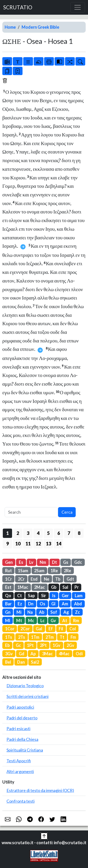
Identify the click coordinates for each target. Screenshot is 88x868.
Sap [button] (31, 596)
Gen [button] (9, 562)
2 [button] (18, 533)
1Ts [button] (9, 637)
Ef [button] (51, 629)
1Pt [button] (30, 645)
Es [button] (21, 562)
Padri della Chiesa (22, 739)
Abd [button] (78, 604)
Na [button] (30, 612)
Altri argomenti (20, 771)
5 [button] (48, 533)
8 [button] (79, 533)
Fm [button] (73, 637)
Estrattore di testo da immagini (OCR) (40, 790)
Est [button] (8, 587)
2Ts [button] (22, 637)
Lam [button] (79, 596)
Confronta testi (21, 801)
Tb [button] (58, 579)
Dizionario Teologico (25, 686)
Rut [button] (8, 571)
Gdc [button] (78, 562)
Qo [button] (8, 596)
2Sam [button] (39, 571)
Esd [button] (34, 579)
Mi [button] (19, 612)
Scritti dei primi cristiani (28, 696)
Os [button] (42, 604)
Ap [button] (33, 654)
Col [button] (73, 629)
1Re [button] (54, 571)
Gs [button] (66, 562)
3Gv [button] (9, 654)
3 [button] (28, 533)
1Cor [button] (10, 629)
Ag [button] (66, 612)
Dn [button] (31, 604)
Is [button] (54, 596)
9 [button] (8, 544)
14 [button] (59, 544)
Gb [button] (54, 587)
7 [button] (69, 533)
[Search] (31, 512)
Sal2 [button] (35, 662)
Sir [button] (44, 596)
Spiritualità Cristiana (25, 750)
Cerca (67, 512)
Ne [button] (47, 579)
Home (10, 27)
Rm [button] (76, 620)
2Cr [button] (21, 579)
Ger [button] (65, 596)
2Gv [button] (70, 645)
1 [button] (8, 533)
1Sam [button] (23, 571)
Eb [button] (7, 645)
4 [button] (38, 533)
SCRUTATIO (18, 7)
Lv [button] (31, 562)
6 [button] (59, 533)
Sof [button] (54, 612)
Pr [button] (77, 587)
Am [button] (65, 604)
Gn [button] (8, 612)
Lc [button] (42, 620)
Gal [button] (39, 629)
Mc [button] (31, 620)
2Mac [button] (39, 587)
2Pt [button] (43, 645)
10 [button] (18, 544)
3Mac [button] (47, 654)
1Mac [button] (23, 587)
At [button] (65, 620)
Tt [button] (62, 637)
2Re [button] (67, 571)
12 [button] (38, 544)
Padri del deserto (22, 718)
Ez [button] (20, 604)
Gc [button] (18, 645)
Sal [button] (65, 587)
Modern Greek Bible (40, 27)
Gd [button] (22, 654)
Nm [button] (43, 562)
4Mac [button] (64, 654)
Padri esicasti (18, 729)
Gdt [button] (70, 579)
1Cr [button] (8, 579)
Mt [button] (19, 620)
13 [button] (49, 544)
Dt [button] (54, 562)
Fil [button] (61, 629)
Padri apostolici (20, 707)
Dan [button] (21, 662)
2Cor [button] (25, 629)
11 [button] (28, 544)
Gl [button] (53, 604)
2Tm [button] (50, 637)
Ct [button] (20, 596)
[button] (44, 836)
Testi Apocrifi (19, 761)
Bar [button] (8, 604)
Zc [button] (77, 612)
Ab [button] (42, 612)
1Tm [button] (35, 637)
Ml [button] (8, 620)
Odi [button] (79, 654)
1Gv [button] (57, 645)
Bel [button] (8, 662)
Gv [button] (53, 620)
